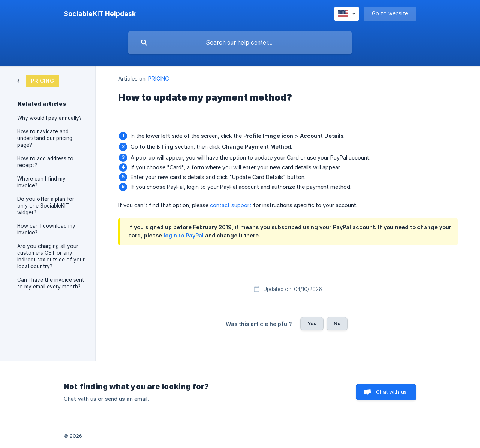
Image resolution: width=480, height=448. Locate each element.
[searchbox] (240, 43)
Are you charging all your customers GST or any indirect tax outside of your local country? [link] (51, 256)
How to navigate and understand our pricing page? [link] (45, 138)
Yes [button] (312, 323)
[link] (38, 80)
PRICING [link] (159, 78)
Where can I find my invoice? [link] (41, 182)
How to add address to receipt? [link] (45, 162)
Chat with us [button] (391, 392)
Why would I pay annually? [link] (49, 118)
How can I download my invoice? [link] (46, 229)
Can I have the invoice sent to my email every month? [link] (51, 283)
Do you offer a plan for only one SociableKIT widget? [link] (46, 206)
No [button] (337, 323)
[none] (100, 14)
